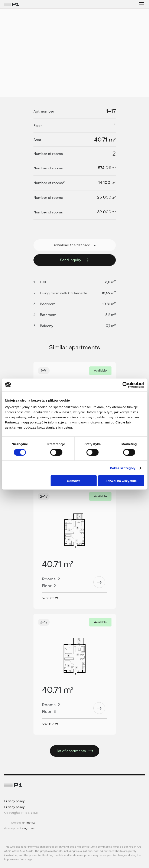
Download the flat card (75, 245)
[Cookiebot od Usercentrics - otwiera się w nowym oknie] (125, 385)
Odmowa (74, 481)
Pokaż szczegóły (123, 468)
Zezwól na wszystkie (121, 481)
